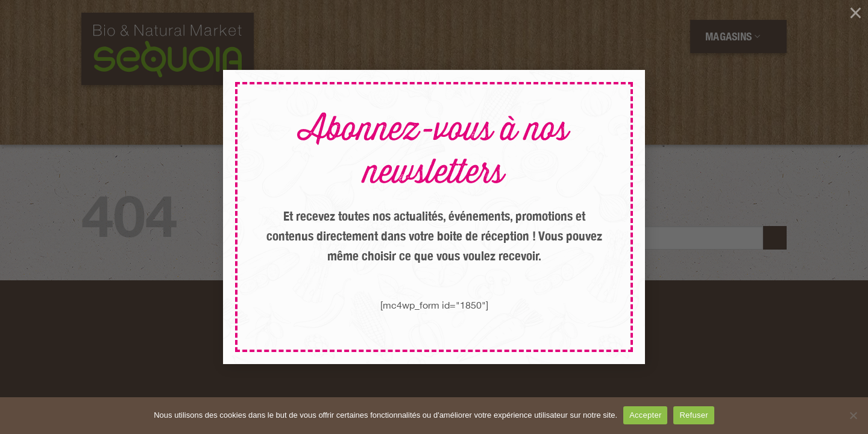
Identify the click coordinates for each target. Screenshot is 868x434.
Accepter (645, 415)
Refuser (693, 415)
